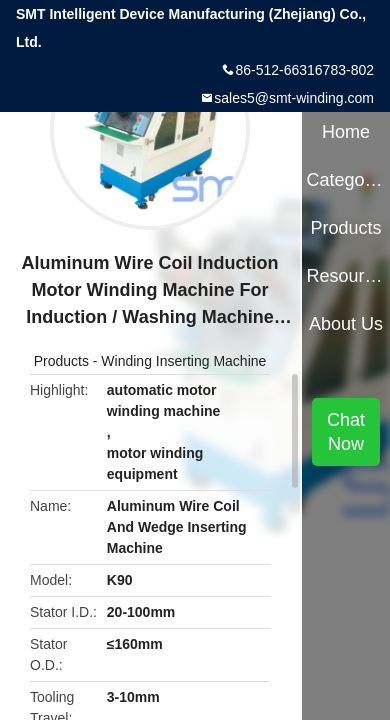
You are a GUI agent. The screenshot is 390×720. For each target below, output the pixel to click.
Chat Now (346, 432)
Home (346, 132)
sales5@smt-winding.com (294, 98)
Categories (345, 180)
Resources (345, 276)
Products (61, 361)
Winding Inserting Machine (183, 361)
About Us (346, 324)
